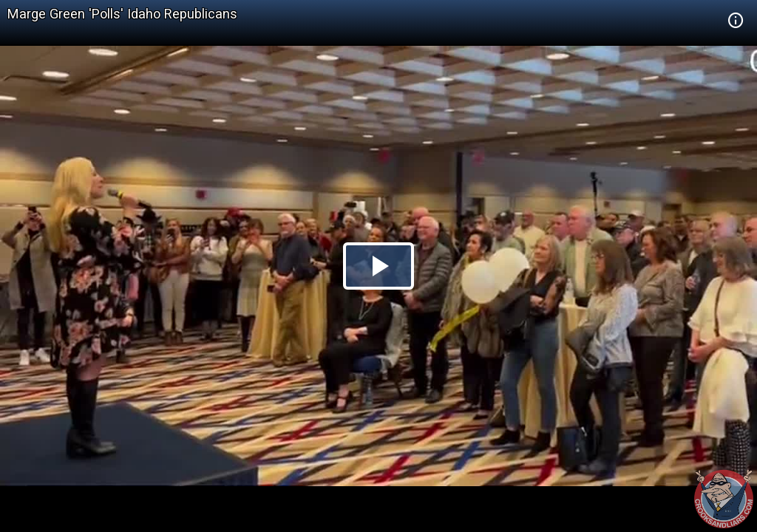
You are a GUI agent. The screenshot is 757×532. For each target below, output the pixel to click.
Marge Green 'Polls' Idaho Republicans (122, 14)
